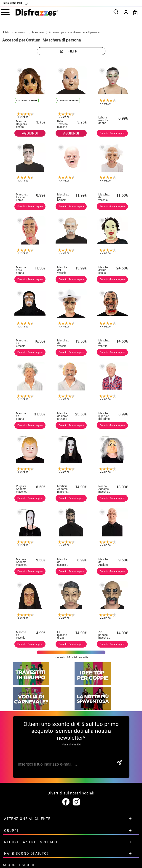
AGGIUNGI (30, 133)
